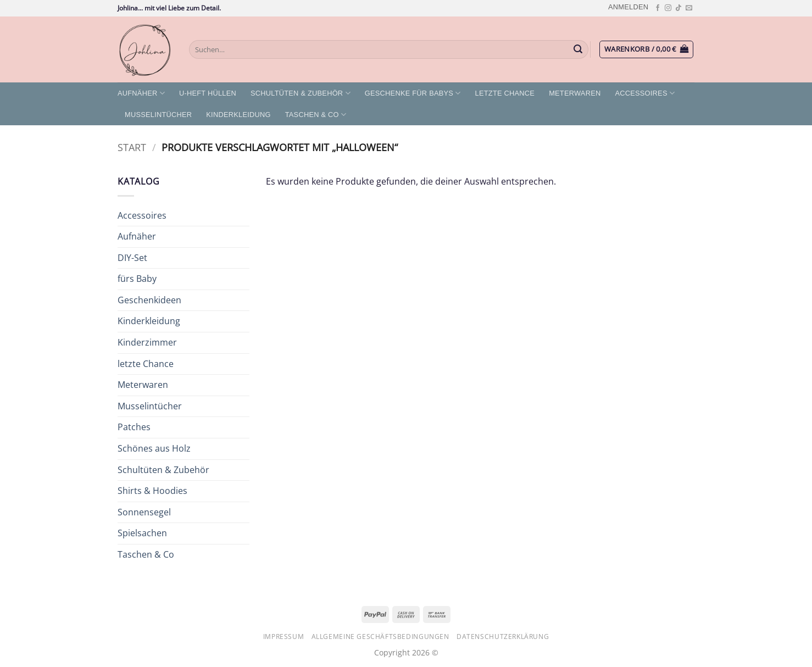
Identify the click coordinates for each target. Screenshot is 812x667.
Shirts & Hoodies (152, 491)
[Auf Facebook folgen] (658, 8)
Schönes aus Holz (154, 448)
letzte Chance (505, 93)
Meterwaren (575, 93)
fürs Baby (137, 279)
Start (132, 147)
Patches (134, 427)
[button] (628, 7)
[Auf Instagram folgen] (668, 8)
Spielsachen (142, 533)
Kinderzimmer (147, 342)
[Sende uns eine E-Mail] (689, 8)
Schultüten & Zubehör (301, 93)
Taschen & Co (316, 115)
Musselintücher (158, 115)
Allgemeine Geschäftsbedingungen (380, 637)
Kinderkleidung (238, 115)
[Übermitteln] (579, 49)
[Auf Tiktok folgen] (678, 8)
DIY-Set (132, 258)
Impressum (284, 637)
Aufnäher (141, 93)
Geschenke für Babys (413, 93)
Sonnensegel (144, 512)
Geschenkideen (149, 300)
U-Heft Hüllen (208, 93)
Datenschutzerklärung (503, 637)
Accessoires (645, 93)
